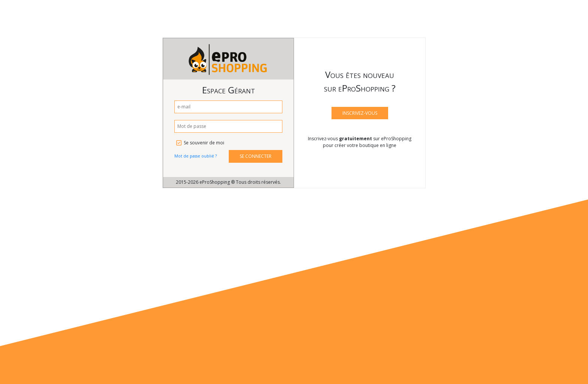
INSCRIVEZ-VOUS (360, 113)
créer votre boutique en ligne (365, 145)
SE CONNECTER (256, 156)
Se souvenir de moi (204, 143)
